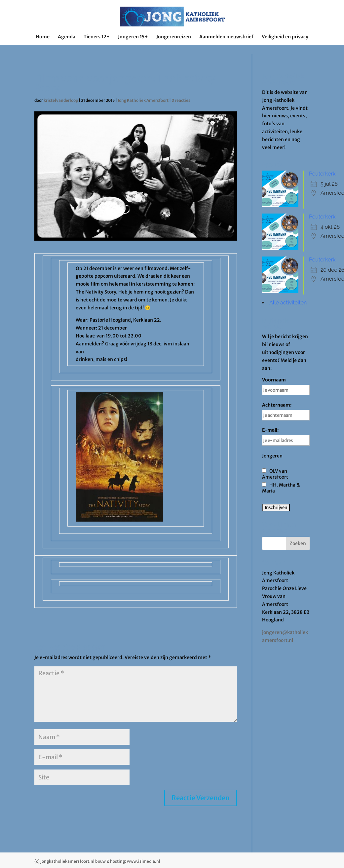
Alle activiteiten (288, 303)
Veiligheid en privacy (285, 37)
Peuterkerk (322, 174)
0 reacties (181, 100)
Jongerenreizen (174, 37)
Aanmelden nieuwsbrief (226, 37)
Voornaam (286, 386)
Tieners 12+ (97, 37)
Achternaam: (286, 411)
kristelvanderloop (61, 100)
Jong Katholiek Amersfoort (143, 100)
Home (43, 37)
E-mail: (286, 436)
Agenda (67, 37)
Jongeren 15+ (133, 37)
